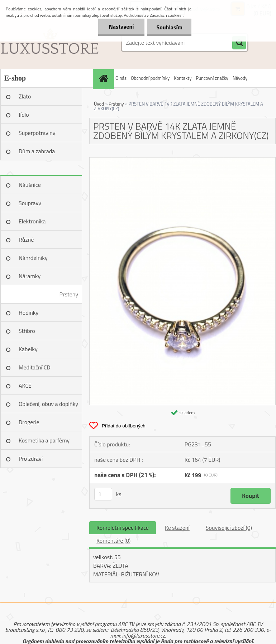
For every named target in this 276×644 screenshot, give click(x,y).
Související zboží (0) (229, 528)
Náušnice (30, 185)
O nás (121, 78)
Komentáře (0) (113, 541)
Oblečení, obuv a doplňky (48, 404)
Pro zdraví (31, 459)
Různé (26, 239)
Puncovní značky (212, 78)
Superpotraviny (37, 133)
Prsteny (69, 294)
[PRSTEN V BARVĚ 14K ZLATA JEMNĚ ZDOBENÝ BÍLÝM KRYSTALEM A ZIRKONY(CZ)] (182, 160)
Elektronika (32, 221)
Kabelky (28, 349)
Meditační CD (35, 367)
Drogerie (29, 422)
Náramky (30, 276)
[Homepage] (104, 78)
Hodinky (28, 313)
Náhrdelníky (33, 258)
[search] (239, 43)
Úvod (99, 104)
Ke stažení (177, 528)
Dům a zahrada (37, 151)
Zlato (25, 96)
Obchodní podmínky (150, 78)
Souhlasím (169, 27)
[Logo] (50, 43)
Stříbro (27, 331)
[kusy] (103, 494)
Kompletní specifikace (123, 528)
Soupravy (30, 203)
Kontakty (183, 78)
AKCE (25, 386)
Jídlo (24, 115)
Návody (240, 78)
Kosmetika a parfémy (44, 440)
